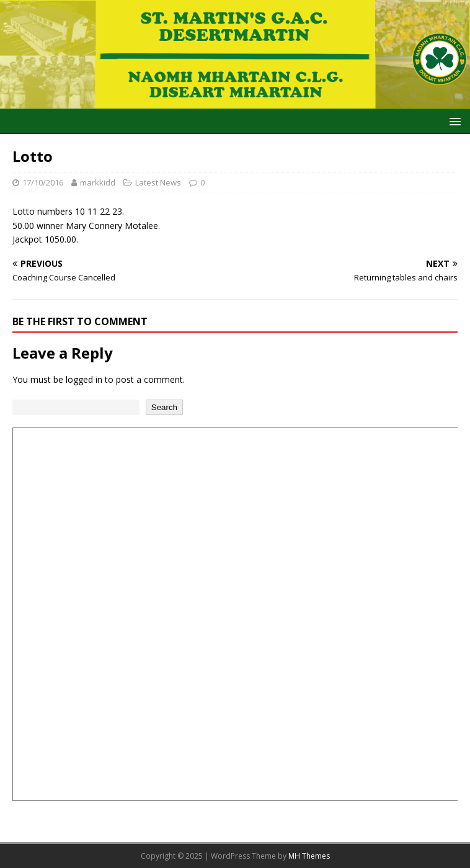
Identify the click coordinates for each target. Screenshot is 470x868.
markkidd (98, 182)
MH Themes (309, 856)
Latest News (158, 182)
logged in (84, 379)
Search (164, 407)
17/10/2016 (43, 182)
